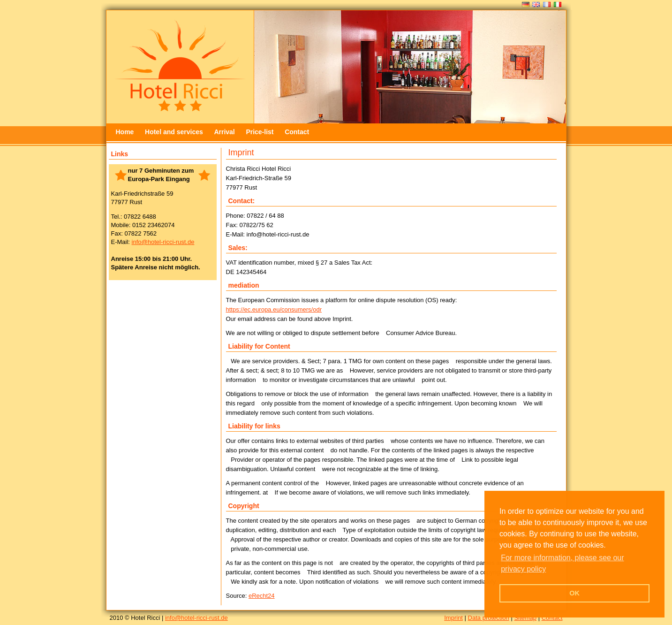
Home (125, 132)
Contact (297, 132)
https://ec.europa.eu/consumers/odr (274, 309)
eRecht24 (262, 596)
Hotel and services (174, 132)
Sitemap (525, 618)
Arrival (224, 132)
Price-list (260, 132)
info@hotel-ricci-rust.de (163, 242)
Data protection (489, 618)
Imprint (453, 618)
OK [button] (574, 593)
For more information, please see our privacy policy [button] (562, 563)
